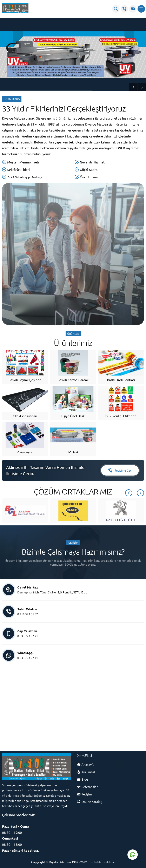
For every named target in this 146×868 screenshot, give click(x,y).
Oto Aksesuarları (25, 416)
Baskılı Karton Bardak (73, 380)
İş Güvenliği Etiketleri (121, 416)
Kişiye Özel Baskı (73, 416)
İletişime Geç (120, 470)
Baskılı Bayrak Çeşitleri (25, 380)
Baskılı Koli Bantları (121, 380)
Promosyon (25, 452)
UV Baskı (73, 452)
